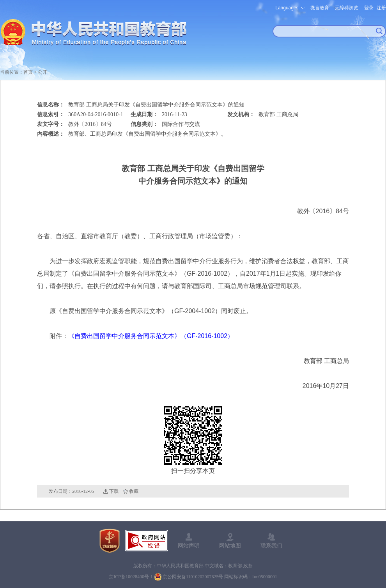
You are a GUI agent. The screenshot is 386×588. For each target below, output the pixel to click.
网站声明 (189, 545)
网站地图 (230, 545)
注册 (381, 8)
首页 (28, 72)
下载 (114, 491)
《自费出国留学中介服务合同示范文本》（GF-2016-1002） (151, 336)
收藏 (134, 491)
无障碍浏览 (347, 8)
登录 (369, 8)
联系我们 (271, 545)
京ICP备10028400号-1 (131, 577)
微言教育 (320, 8)
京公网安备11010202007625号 (193, 577)
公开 (42, 72)
